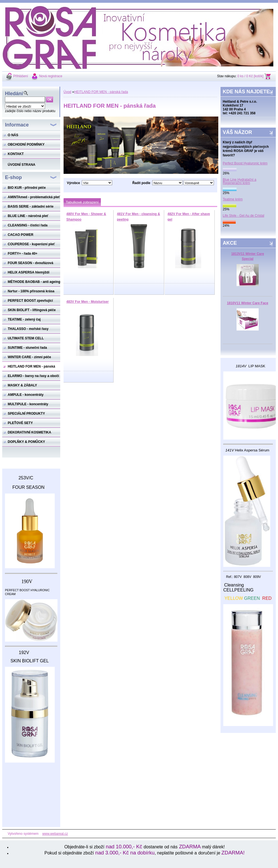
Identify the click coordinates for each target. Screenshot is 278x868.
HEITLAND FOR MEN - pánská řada (101, 92)
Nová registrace (51, 76)
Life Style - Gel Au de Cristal (243, 216)
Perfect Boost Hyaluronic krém (245, 163)
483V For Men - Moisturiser (87, 302)
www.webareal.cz (55, 834)
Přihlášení (21, 76)
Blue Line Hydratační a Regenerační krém (239, 181)
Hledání (14, 94)
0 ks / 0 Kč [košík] (250, 76)
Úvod (67, 92)
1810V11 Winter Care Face (247, 303)
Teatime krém (233, 199)
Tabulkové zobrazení (82, 202)
